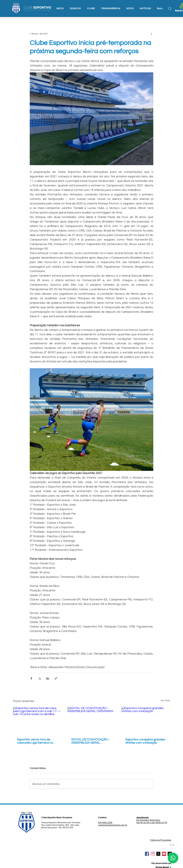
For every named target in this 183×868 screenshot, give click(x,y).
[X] (158, 854)
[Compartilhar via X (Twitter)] (39, 678)
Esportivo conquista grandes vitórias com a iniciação (145, 741)
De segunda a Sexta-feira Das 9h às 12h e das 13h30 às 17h (152, 820)
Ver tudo (165, 701)
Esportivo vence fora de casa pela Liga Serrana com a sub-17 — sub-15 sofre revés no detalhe (36, 741)
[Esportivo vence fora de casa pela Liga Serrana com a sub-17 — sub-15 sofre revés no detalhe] (37, 720)
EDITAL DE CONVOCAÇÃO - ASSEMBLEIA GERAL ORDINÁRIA (91, 741)
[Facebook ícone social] (147, 854)
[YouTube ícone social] (164, 854)
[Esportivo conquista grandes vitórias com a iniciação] (146, 720)
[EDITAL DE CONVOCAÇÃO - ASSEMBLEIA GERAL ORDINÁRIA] (92, 720)
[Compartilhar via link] (56, 678)
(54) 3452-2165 (105, 822)
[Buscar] (170, 9)
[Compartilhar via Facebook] (31, 678)
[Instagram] (153, 854)
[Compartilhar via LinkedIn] (48, 678)
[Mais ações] (151, 34)
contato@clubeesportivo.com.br (113, 825)
